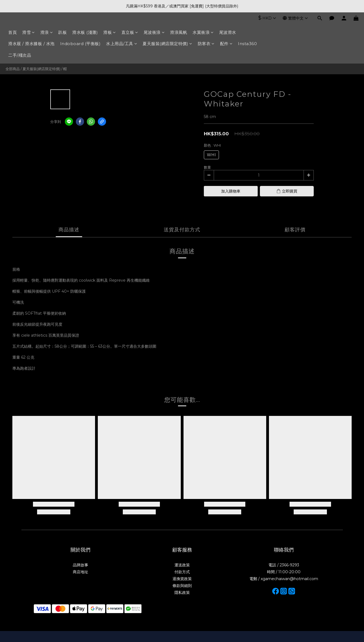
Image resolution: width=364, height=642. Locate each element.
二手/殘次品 (20, 55)
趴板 (62, 32)
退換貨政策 (182, 579)
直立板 (130, 32)
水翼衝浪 (203, 32)
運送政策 (182, 565)
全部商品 (13, 69)
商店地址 (80, 572)
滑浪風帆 (179, 32)
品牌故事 (80, 565)
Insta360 (247, 44)
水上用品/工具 (122, 44)
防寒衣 (206, 44)
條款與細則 (182, 586)
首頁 (12, 32)
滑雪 (29, 32)
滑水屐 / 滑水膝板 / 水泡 (31, 44)
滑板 (110, 32)
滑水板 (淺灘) (85, 32)
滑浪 (47, 32)
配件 (226, 44)
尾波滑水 (228, 32)
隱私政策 (182, 592)
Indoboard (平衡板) (80, 44)
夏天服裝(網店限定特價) (167, 44)
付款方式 (182, 572)
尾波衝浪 (154, 32)
